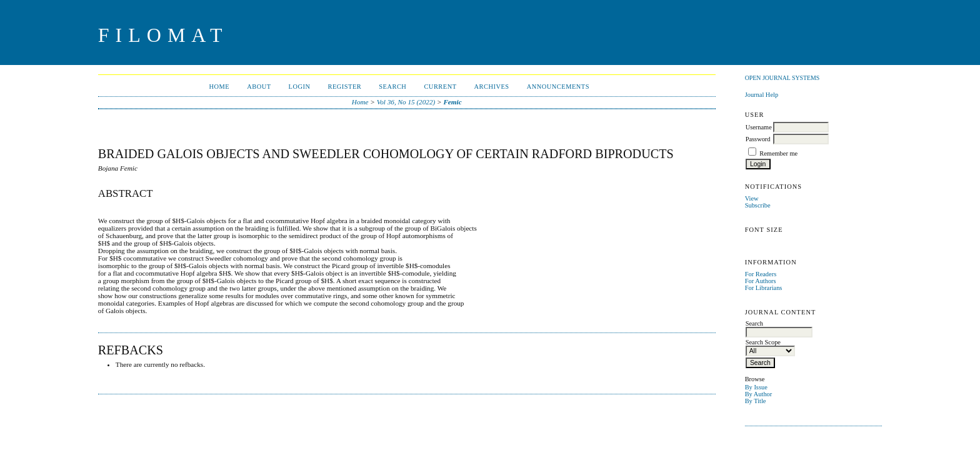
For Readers (761, 274)
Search (392, 87)
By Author (759, 394)
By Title (756, 401)
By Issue (756, 387)
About (259, 87)
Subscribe (758, 205)
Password (758, 139)
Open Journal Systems (782, 78)
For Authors (761, 281)
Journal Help (762, 95)
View (752, 198)
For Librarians (764, 288)
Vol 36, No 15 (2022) (406, 102)
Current (440, 87)
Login (300, 87)
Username (759, 127)
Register (344, 87)
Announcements (558, 87)
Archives (492, 87)
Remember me (778, 153)
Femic (452, 102)
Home (219, 87)
